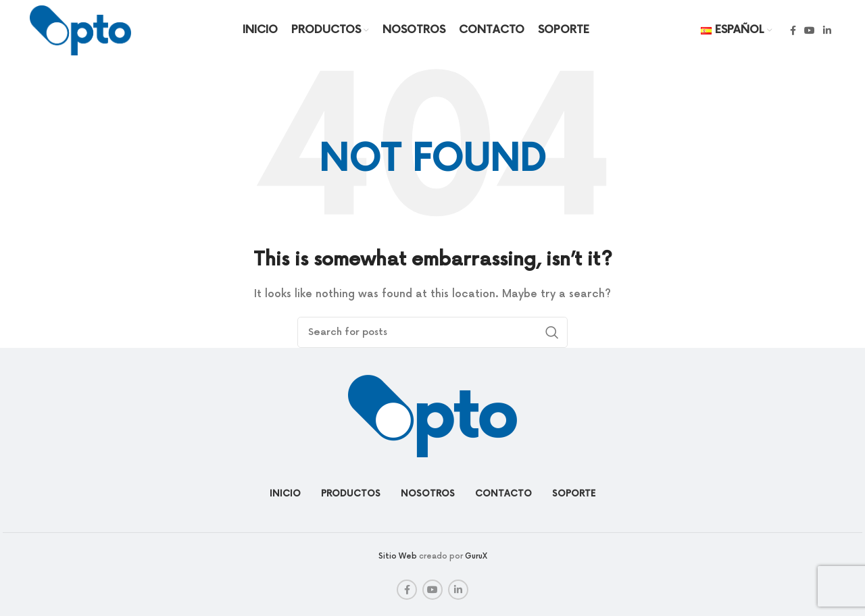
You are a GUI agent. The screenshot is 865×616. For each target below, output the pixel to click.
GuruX (476, 556)
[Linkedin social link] (827, 30)
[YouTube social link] (810, 30)
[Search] (432, 332)
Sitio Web (398, 556)
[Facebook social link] (793, 30)
